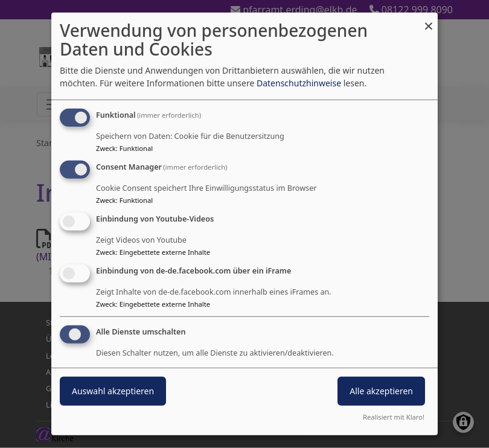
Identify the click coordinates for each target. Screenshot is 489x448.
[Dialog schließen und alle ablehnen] (429, 20)
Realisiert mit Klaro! (394, 417)
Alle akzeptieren (381, 390)
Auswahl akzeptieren (113, 390)
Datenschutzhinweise (299, 83)
